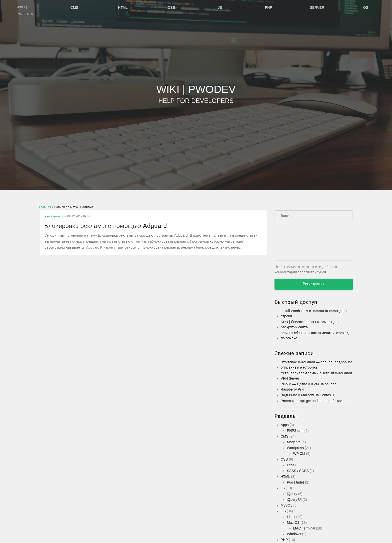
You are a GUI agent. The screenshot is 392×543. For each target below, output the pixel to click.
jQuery (292, 494)
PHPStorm (295, 431)
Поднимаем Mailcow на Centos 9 (307, 395)
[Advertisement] (153, 295)
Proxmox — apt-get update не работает (312, 401)
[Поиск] (314, 216)
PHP (269, 7)
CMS (74, 7)
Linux (291, 517)
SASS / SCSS (298, 471)
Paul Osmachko (55, 216)
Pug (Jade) (295, 482)
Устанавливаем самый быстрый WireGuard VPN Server (316, 376)
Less (291, 465)
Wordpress (295, 448)
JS (220, 7)
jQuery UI (294, 500)
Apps (285, 425)
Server (317, 7)
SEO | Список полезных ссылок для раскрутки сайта (310, 324)
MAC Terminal (304, 528)
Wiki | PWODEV (196, 94)
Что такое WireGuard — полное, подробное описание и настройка (317, 365)
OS (366, 7)
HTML (123, 7)
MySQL (287, 505)
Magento (294, 442)
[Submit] (346, 216)
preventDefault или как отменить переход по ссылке (315, 335)
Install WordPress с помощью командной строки (314, 313)
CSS (171, 7)
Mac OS (293, 523)
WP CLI (299, 454)
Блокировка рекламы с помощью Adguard (115, 226)
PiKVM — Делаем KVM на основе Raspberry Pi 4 (309, 387)
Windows (294, 534)
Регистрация (314, 284)
